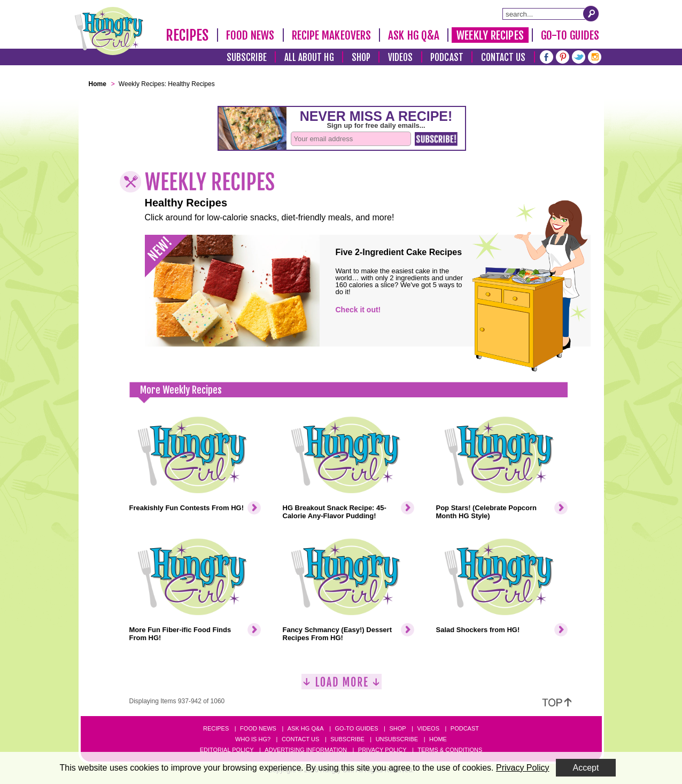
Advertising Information (306, 750)
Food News (250, 35)
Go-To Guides (570, 35)
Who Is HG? (253, 739)
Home (438, 739)
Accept (586, 768)
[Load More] (342, 686)
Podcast (447, 57)
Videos (401, 57)
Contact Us (503, 57)
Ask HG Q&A (414, 35)
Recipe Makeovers (332, 35)
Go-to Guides (356, 728)
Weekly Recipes (490, 35)
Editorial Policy (227, 750)
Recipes (187, 35)
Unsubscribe (397, 739)
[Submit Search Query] (591, 13)
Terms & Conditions (450, 750)
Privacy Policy (382, 750)
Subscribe (247, 57)
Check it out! (358, 310)
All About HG (309, 57)
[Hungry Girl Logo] (109, 31)
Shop (361, 57)
